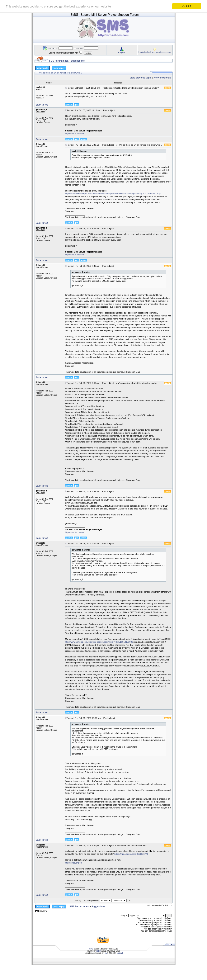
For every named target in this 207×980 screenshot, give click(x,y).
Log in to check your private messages (155, 52)
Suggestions (78, 61)
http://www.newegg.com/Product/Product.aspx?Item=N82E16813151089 (99, 642)
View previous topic (141, 78)
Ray (105, 953)
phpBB (98, 951)
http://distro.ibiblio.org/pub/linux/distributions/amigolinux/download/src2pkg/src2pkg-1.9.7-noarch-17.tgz (113, 194)
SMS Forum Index (59, 61)
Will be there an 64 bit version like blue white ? (60, 73)
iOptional (120, 953)
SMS (91, 949)
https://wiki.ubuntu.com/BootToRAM (131, 854)
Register (122, 52)
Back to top (42, 105)
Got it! (187, 6)
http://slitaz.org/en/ (74, 863)
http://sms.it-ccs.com (75, 134)
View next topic (163, 78)
